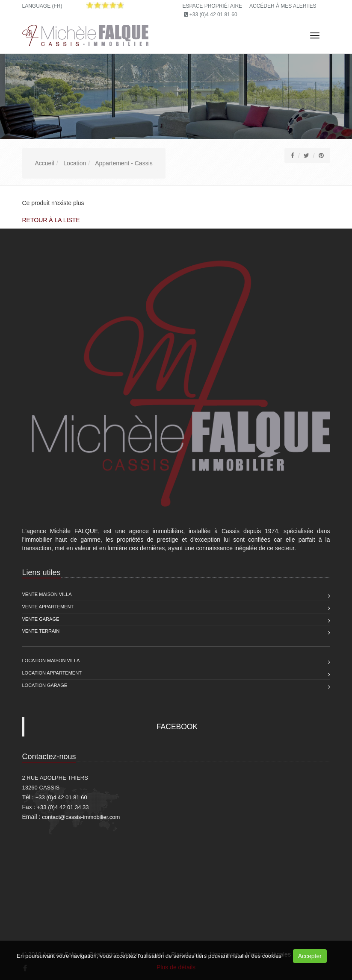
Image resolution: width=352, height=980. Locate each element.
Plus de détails (176, 967)
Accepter (310, 956)
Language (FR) (42, 6)
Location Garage (45, 685)
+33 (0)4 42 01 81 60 (213, 15)
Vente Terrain (41, 631)
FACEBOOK (177, 727)
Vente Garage (41, 619)
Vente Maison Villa (47, 594)
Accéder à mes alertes (283, 6)
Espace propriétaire (213, 6)
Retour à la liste (51, 220)
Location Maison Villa (51, 660)
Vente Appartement (48, 607)
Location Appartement (52, 673)
